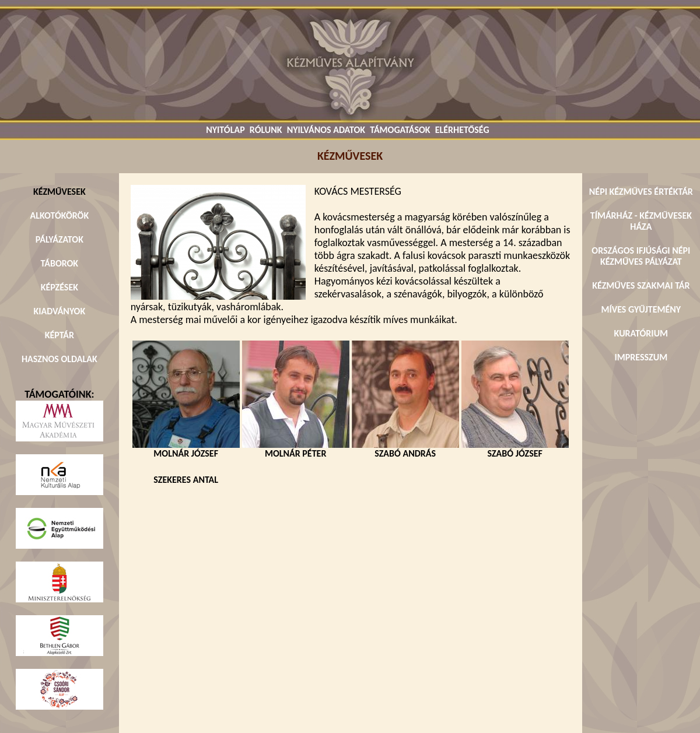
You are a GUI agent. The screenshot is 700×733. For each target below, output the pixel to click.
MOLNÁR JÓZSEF (186, 449)
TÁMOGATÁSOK (400, 130)
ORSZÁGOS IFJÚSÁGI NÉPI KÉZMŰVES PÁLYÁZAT (641, 256)
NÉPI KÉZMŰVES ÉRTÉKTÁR (641, 192)
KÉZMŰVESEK (60, 192)
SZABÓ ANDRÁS (405, 449)
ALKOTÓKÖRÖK (60, 215)
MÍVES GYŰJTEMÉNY (641, 309)
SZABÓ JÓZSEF (515, 449)
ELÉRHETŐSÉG (462, 130)
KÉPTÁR (60, 335)
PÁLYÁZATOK (60, 239)
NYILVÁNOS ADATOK (326, 130)
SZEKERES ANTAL (186, 480)
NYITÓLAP (225, 130)
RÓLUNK (266, 130)
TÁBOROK (60, 263)
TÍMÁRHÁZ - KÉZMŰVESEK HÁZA (641, 221)
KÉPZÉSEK (60, 287)
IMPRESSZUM (641, 357)
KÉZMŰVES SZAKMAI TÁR (641, 285)
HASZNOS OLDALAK (60, 359)
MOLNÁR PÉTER (296, 449)
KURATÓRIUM (641, 333)
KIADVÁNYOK (59, 311)
